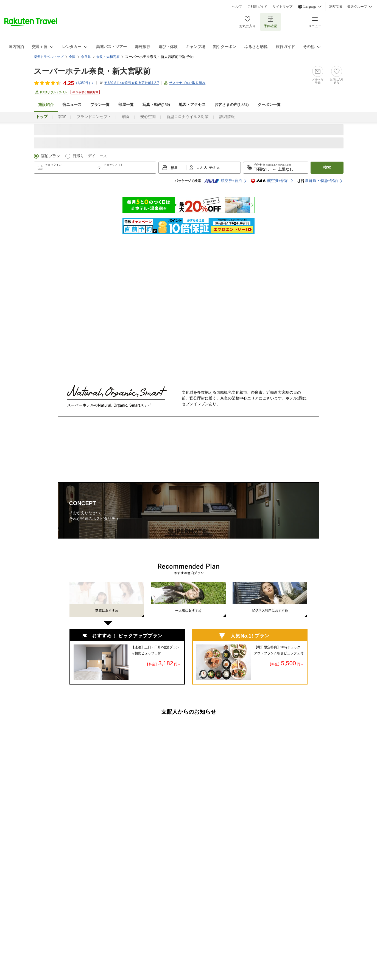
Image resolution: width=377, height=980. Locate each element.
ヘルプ (237, 7)
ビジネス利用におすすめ (270, 599)
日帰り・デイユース (90, 156)
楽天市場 (335, 7)
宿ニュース (72, 105)
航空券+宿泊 (223, 181)
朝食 (126, 117)
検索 (327, 167)
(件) (85, 83)
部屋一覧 (126, 105)
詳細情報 (227, 117)
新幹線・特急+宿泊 (318, 181)
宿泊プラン (51, 156)
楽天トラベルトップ (49, 57)
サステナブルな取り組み (187, 83)
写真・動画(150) (156, 105)
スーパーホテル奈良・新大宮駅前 (92, 71)
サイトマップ (283, 7)
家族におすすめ (107, 606)
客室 (62, 117)
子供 (213, 168)
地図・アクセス (192, 105)
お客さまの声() (232, 105)
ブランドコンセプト (94, 117)
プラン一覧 (100, 105)
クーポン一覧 (269, 105)
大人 (200, 168)
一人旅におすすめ (188, 599)
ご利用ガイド (257, 7)
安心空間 (148, 117)
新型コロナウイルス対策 (188, 117)
